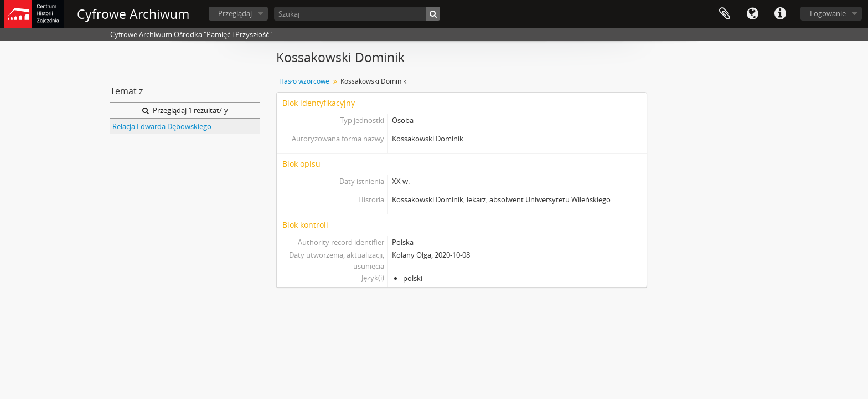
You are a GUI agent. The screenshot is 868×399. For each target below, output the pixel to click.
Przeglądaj (235, 13)
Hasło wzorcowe (304, 81)
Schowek (725, 14)
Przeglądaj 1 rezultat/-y (185, 110)
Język (752, 14)
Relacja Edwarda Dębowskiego (162, 126)
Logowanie (828, 13)
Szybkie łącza (780, 14)
